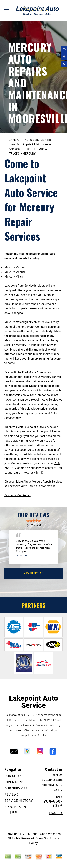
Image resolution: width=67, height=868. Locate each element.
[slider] (34, 521)
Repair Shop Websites (46, 834)
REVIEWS (12, 794)
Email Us (56, 813)
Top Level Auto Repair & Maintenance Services (30, 144)
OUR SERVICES (16, 788)
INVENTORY (14, 782)
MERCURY (29, 154)
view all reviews (33, 573)
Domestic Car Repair (18, 495)
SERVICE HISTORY (19, 801)
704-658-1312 (29, 715)
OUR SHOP (13, 776)
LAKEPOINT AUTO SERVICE (26, 140)
